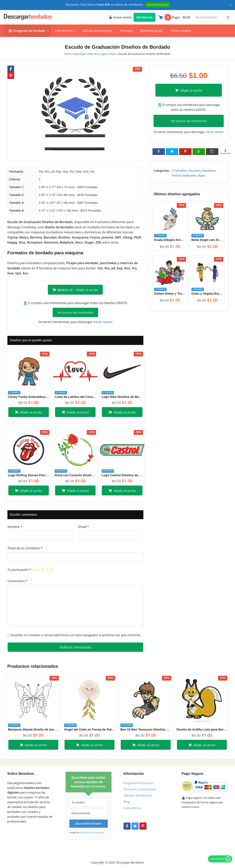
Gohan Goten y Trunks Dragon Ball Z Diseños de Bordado (170, 294)
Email (84, 527)
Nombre (15, 527)
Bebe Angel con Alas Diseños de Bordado (207, 240)
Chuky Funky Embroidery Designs (29, 397)
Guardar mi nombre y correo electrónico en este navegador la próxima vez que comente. (76, 635)
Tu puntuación (19, 570)
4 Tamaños (179, 171)
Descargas (79, 54)
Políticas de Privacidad (92, 833)
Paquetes (126, 31)
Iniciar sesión (120, 17)
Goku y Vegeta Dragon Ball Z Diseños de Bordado (207, 294)
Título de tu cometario (25, 548)
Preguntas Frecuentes (139, 783)
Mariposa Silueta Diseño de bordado (33, 730)
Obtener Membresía (137, 795)
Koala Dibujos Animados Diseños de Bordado (170, 240)
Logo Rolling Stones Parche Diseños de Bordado (29, 475)
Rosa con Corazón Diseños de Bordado (75, 475)
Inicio (68, 54)
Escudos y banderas (202, 171)
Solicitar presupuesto (97, 31)
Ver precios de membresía (75, 312)
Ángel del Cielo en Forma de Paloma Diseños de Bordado (89, 730)
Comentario (18, 581)
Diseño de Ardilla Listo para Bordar (202, 730)
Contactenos (132, 808)
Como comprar (181, 31)
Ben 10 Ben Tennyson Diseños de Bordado (146, 730)
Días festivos (64, 31)
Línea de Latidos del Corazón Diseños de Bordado (75, 397)
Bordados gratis (152, 31)
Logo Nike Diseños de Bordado (122, 397)
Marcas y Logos (98, 54)
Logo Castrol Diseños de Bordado (122, 475)
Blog (127, 802)
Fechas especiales (184, 175)
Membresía (145, 17)
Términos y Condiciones (140, 789)
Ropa (113, 54)
